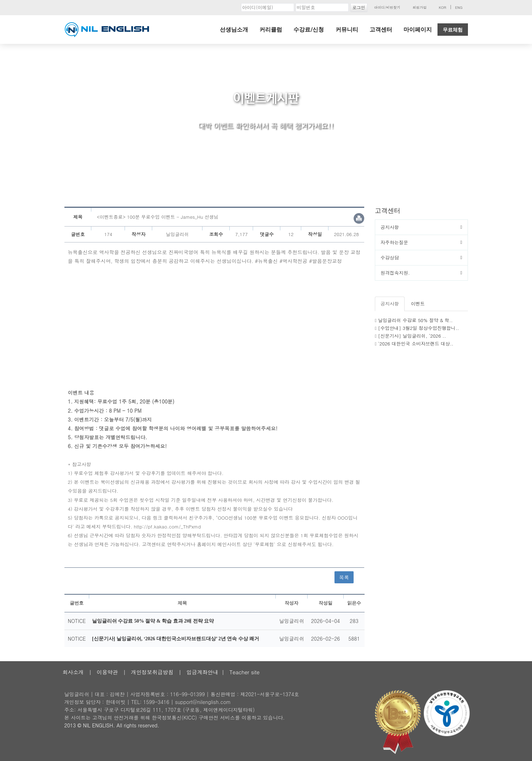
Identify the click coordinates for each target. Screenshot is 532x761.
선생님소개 (234, 30)
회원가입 (419, 7)
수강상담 (390, 258)
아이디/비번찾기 (387, 7)
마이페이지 (418, 30)
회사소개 (73, 672)
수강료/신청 (309, 30)
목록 (344, 577)
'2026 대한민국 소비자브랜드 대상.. (416, 344)
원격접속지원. (395, 273)
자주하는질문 (394, 242)
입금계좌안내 (202, 672)
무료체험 (453, 30)
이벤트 (418, 304)
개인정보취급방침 (152, 672)
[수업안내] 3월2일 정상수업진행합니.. (419, 328)
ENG (459, 7)
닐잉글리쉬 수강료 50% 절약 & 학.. (415, 320)
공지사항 (390, 227)
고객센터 (381, 30)
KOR (443, 7)
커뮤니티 (347, 30)
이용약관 (107, 672)
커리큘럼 (271, 30)
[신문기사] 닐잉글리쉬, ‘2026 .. (412, 336)
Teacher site (244, 672)
